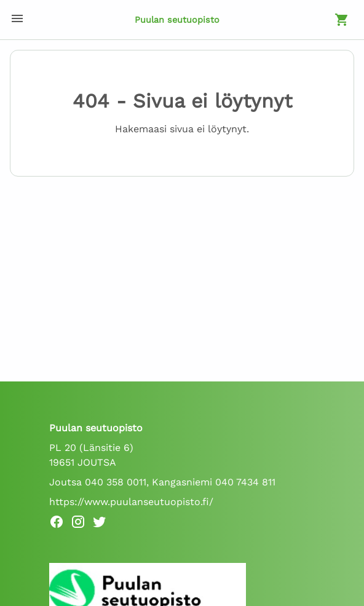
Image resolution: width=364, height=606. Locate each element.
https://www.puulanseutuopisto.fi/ (131, 502)
